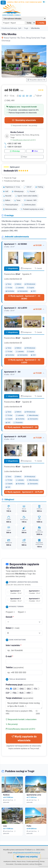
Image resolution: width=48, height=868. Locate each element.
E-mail (9, 656)
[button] (24, 169)
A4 (27, 96)
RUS (23, 693)
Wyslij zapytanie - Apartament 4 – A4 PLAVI (24, 492)
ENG (23, 689)
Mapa (24, 157)
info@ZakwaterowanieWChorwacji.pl (26, 853)
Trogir (26, 28)
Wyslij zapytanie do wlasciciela (24, 738)
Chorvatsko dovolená (21, 864)
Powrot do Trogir (9, 178)
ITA (36, 689)
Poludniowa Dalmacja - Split (11, 28)
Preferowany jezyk (20, 685)
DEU (30, 689)
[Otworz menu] (3, 3)
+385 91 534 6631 (13, 147)
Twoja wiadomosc (20, 698)
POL (9, 689)
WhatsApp (15, 151)
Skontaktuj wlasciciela (24, 120)
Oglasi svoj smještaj (27, 857)
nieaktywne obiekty (10, 861)
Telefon (15, 667)
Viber (35, 151)
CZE (16, 689)
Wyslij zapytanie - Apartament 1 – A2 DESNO (24, 297)
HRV (30, 693)
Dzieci (13, 628)
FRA (16, 693)
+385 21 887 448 (13, 144)
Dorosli (10, 617)
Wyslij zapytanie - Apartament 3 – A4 (21, 427)
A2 (20, 96)
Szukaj (41, 23)
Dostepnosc (26, 268)
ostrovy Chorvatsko (36, 864)
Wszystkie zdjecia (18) (36, 80)
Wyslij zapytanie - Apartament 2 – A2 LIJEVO (24, 361)
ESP (9, 693)
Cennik (38, 268)
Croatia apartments (33, 861)
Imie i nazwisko (14, 645)
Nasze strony (21, 861)
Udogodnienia (12, 268)
